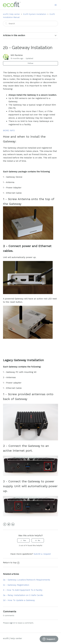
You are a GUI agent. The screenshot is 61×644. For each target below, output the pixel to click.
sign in (12, 623)
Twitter (9, 524)
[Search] (30, 24)
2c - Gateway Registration (16, 585)
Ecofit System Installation (35, 14)
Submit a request (42, 554)
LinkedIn (13, 524)
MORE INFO (9, 130)
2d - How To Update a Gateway (19, 600)
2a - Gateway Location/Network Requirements (27, 580)
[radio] (23, 540)
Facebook (5, 524)
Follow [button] (30, 63)
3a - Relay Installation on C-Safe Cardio (23, 595)
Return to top (11, 563)
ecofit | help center (11, 14)
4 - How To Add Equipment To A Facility (23, 590)
